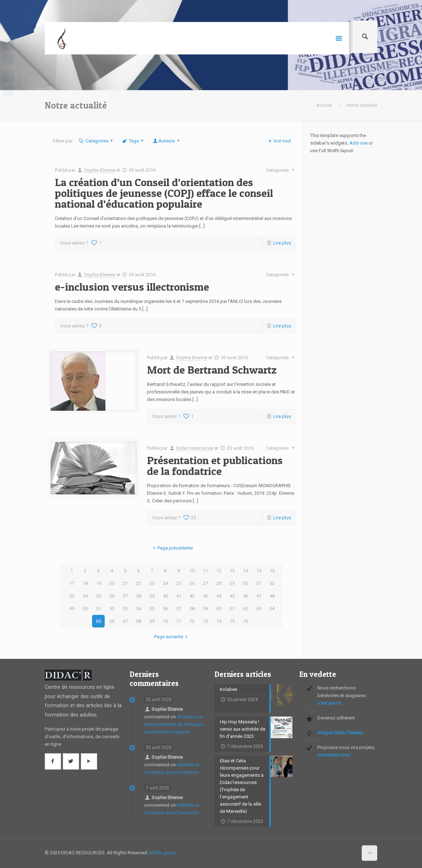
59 (205, 609)
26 (192, 583)
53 (125, 609)
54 (139, 609)
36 (112, 596)
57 (179, 609)
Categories (96, 141)
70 (165, 621)
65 (99, 621)
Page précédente (172, 548)
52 (112, 609)
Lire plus (282, 243)
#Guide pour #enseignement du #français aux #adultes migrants (174, 724)
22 (139, 583)
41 (179, 596)
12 (219, 571)
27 (205, 583)
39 (152, 596)
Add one (358, 143)
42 (192, 596)
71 (179, 621)
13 (232, 571)
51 (99, 609)
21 (125, 583)
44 (219, 596)
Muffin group (163, 853)
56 (165, 609)
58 (192, 609)
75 (232, 621)
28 (219, 583)
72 (192, 621)
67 (125, 621)
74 (219, 621)
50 (85, 609)
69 (152, 621)
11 (205, 571)
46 (245, 596)
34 (85, 596)
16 (272, 571)
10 (192, 571)
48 (272, 596)
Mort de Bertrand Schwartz (212, 370)
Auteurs (167, 141)
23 (152, 583)
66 (112, 621)
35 (99, 596)
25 (179, 583)
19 (99, 583)
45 (232, 596)
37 (125, 596)
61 (232, 609)
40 (165, 596)
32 (272, 583)
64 (272, 609)
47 (259, 596)
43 (205, 596)
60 (219, 609)
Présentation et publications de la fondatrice (215, 466)
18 (85, 583)
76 (245, 621)
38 (139, 596)
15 (259, 571)
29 (232, 583)
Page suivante (172, 637)
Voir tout (279, 141)
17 (72, 583)
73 (205, 621)
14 (245, 571)
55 (152, 609)
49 (72, 609)
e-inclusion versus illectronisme (132, 287)
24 (165, 583)
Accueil (324, 105)
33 (72, 596)
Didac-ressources (195, 448)
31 (259, 583)
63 (259, 609)
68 (139, 621)
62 (245, 609)
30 (245, 583)
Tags (133, 141)
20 (112, 583)
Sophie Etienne (100, 170)
